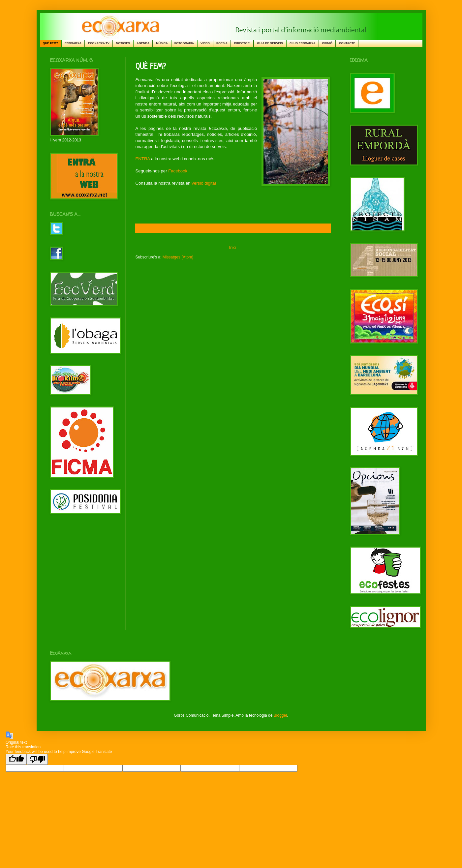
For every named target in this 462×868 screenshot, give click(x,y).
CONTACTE (347, 43)
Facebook (178, 171)
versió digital (204, 183)
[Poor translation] (37, 759)
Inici (233, 248)
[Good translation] (16, 759)
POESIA (222, 43)
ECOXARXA (73, 43)
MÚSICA (162, 43)
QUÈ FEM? (51, 43)
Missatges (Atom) (178, 257)
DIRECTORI (242, 43)
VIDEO (205, 43)
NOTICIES (123, 43)
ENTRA (143, 159)
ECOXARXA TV (99, 43)
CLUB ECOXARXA (303, 43)
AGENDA (143, 43)
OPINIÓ (327, 43)
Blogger (280, 715)
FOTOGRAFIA (184, 43)
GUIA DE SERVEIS (270, 43)
